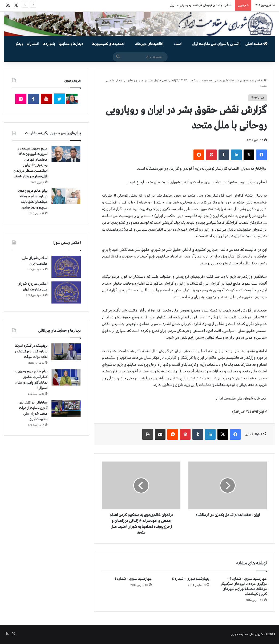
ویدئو (19, 44)
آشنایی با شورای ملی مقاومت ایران (216, 44)
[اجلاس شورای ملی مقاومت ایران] (66, 267)
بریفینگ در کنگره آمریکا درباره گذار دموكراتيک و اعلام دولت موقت (31, 352)
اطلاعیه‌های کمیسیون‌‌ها (108, 44)
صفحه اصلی (256, 44)
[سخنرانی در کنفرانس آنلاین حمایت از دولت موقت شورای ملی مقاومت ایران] (66, 408)
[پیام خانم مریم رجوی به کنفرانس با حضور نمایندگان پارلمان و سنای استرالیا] (66, 377)
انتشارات (33, 44)
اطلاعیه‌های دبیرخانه (149, 44)
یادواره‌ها (49, 44)
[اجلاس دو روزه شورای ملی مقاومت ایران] (66, 292)
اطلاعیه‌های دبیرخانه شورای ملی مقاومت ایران (225, 81)
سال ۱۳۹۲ (187, 81)
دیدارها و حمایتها (71, 44)
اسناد (178, 44)
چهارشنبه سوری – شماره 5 (191, 579)
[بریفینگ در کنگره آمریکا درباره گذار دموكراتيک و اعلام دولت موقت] (66, 352)
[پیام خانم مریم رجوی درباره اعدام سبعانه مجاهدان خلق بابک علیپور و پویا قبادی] (66, 196)
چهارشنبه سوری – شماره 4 (133, 579)
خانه (262, 81)
